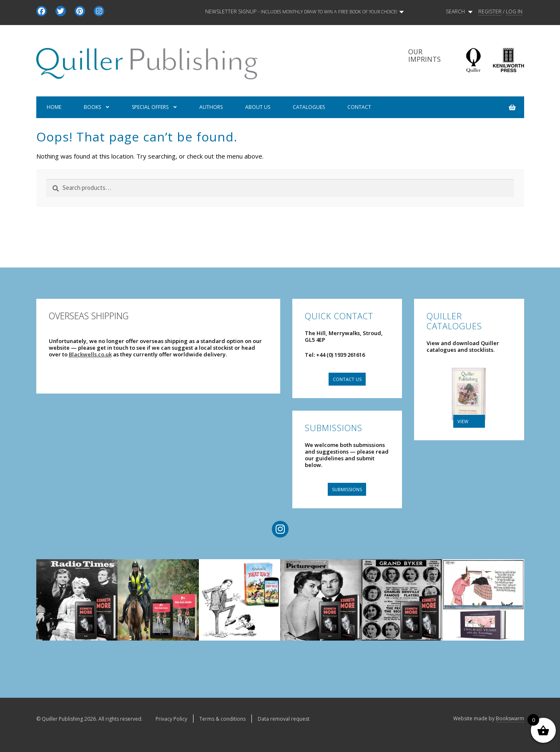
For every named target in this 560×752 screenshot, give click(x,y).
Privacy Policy (171, 719)
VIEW (463, 421)
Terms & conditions (222, 719)
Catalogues (309, 107)
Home (54, 107)
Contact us (347, 379)
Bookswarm (510, 718)
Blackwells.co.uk (90, 354)
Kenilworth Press (508, 60)
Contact (359, 107)
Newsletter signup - (304, 12)
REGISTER (490, 12)
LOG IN (514, 12)
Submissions (347, 489)
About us (258, 107)
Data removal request (284, 719)
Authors (211, 107)
